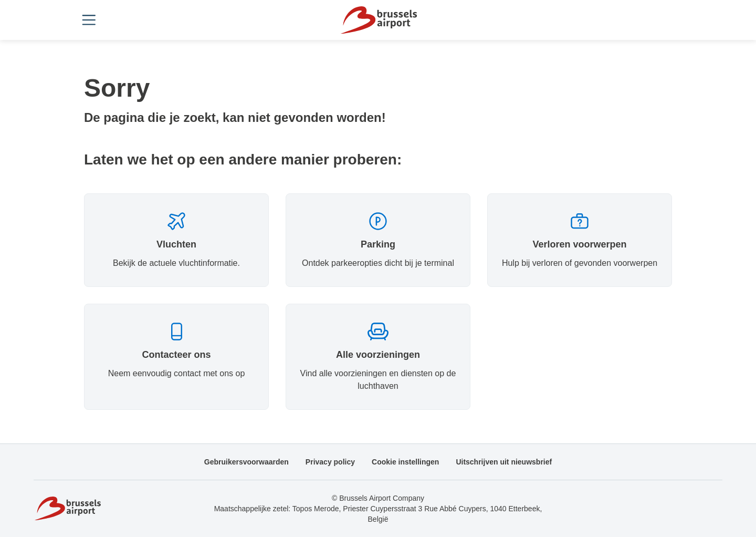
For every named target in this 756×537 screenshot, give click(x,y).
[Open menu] (92, 20)
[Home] (378, 20)
